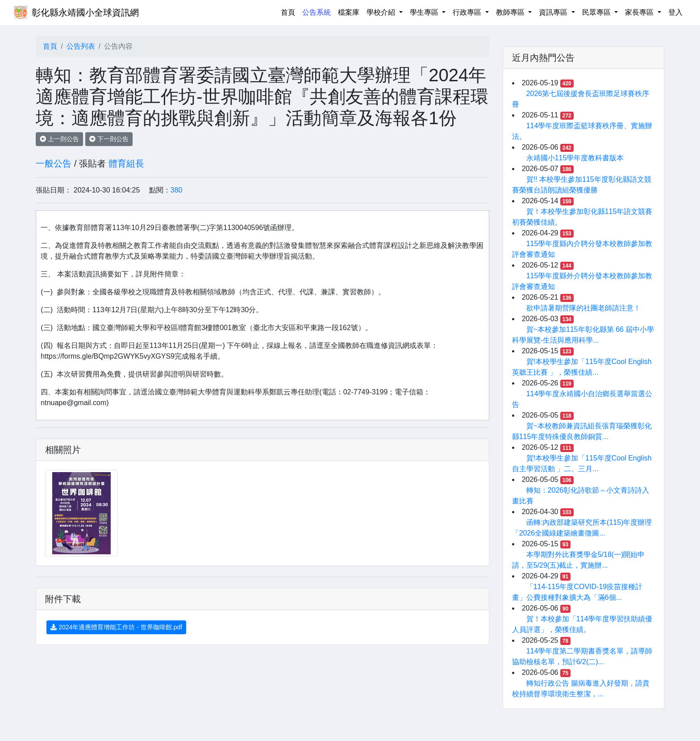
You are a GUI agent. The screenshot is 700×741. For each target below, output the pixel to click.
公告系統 (317, 12)
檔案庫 (349, 12)
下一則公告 (109, 139)
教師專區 (511, 12)
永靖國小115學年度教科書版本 (575, 158)
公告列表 (81, 46)
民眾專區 (597, 12)
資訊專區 (554, 12)
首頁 (290, 11)
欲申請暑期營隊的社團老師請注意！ (583, 308)
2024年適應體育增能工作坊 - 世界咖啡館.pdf (116, 627)
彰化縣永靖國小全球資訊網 (85, 13)
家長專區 (640, 12)
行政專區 (468, 12)
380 (177, 190)
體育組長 (126, 163)
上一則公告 (59, 139)
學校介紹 (382, 12)
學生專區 (425, 12)
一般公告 (54, 163)
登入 (675, 12)
